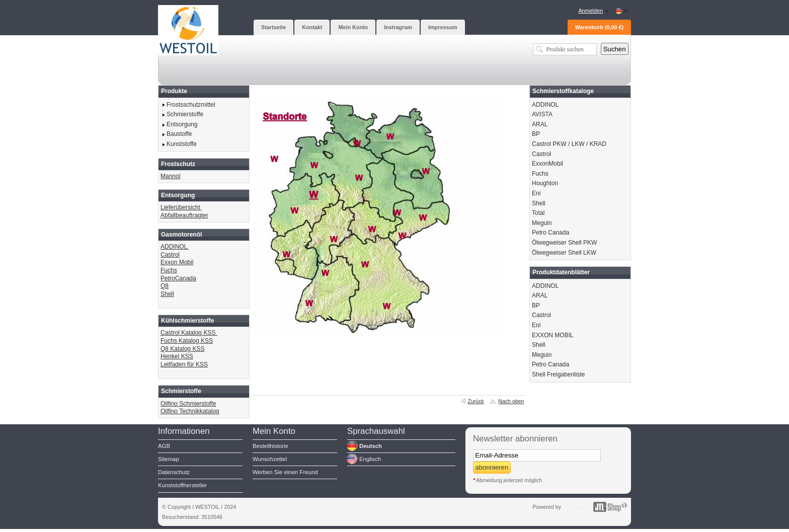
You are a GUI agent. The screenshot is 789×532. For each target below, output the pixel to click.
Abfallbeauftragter (184, 215)
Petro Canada (550, 233)
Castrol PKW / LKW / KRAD (569, 144)
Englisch (370, 459)
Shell (167, 294)
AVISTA (542, 114)
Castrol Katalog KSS (189, 333)
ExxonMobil (547, 164)
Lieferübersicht (181, 207)
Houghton (545, 183)
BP (536, 134)
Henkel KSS (177, 356)
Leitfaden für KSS (184, 364)
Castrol (170, 255)
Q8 (165, 286)
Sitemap (169, 459)
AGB (164, 446)
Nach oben (511, 401)
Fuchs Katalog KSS (187, 341)
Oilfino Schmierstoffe (188, 404)
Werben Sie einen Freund (285, 472)
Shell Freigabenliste (558, 374)
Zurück (476, 401)
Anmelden (590, 11)
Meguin (542, 223)
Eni (536, 193)
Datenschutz (174, 472)
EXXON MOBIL (553, 335)
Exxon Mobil (177, 262)
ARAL (540, 124)
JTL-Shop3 (576, 507)
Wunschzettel (270, 459)
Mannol (170, 176)
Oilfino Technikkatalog (190, 411)
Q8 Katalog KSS (182, 349)
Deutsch (371, 446)
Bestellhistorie (270, 446)
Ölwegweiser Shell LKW (564, 253)
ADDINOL (175, 247)
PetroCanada (178, 278)
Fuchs (169, 270)
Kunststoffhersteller (182, 485)
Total (538, 213)
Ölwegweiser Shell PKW (564, 243)
